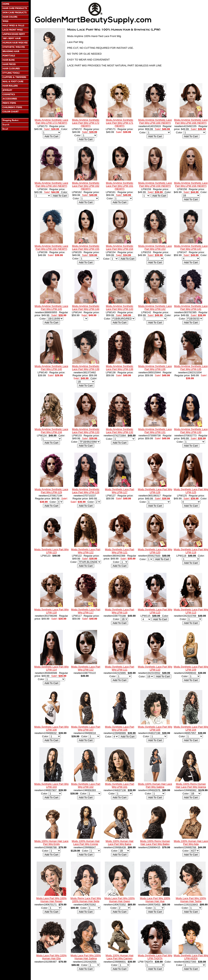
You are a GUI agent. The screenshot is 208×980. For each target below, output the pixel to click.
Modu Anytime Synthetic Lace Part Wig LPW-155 (86, 247)
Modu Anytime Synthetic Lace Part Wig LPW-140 (51, 368)
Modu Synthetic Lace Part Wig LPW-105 (155, 728)
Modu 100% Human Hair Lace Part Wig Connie (86, 843)
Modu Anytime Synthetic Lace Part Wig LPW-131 (155, 431)
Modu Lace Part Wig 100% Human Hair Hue (155, 900)
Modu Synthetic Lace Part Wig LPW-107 (86, 728)
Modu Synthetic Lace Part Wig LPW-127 (120, 491)
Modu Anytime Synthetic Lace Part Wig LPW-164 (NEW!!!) (51, 184)
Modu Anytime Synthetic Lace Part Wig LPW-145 (51, 308)
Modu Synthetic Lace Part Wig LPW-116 (120, 611)
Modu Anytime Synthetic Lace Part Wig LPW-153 (155, 247)
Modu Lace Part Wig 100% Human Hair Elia (51, 957)
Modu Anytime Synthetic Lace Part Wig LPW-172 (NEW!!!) (86, 123)
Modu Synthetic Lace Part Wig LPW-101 (120, 785)
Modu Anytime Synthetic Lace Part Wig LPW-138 (120, 368)
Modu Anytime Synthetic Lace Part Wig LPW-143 (120, 308)
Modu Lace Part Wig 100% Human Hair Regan (51, 900)
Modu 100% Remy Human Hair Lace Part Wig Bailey (155, 843)
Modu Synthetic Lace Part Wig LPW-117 (86, 611)
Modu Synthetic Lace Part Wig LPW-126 (155, 491)
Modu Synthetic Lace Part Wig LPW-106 (120, 728)
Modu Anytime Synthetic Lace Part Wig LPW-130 (191, 431)
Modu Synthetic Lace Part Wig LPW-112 (86, 668)
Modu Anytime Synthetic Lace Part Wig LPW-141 (191, 308)
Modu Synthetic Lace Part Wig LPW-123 (51, 551)
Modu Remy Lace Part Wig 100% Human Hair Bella (86, 900)
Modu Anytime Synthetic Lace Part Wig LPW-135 (191, 368)
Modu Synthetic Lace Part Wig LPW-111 (120, 668)
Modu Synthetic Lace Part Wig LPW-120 (155, 551)
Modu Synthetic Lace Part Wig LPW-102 (86, 785)
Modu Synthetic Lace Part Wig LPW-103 (51, 785)
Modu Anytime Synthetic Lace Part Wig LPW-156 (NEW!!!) (51, 247)
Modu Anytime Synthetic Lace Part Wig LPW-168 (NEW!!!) (191, 121)
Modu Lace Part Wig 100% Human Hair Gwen (120, 900)
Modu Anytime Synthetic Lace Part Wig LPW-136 (155, 368)
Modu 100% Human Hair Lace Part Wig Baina (119, 843)
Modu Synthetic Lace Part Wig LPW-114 (51, 668)
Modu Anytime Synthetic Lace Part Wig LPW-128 (86, 491)
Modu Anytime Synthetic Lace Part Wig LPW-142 (155, 308)
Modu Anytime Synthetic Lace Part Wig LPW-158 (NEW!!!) (191, 184)
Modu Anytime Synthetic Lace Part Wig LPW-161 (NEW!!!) (120, 186)
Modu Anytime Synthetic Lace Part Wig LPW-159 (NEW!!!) (155, 184)
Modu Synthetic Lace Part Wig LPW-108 (51, 728)
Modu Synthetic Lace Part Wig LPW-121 (120, 551)
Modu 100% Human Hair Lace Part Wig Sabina (155, 785)
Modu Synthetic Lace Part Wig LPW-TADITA (155, 957)
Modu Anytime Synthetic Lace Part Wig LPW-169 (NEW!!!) (155, 121)
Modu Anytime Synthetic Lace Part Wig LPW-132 (120, 431)
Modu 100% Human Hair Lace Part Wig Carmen (119, 957)
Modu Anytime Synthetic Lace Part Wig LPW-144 (86, 308)
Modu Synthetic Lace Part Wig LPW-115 (155, 611)
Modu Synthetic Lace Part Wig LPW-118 (51, 611)
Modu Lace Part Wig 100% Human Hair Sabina (86, 957)
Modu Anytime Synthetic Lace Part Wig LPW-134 (51, 431)
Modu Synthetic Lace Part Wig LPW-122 (86, 551)
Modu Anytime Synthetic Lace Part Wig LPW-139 (86, 368)
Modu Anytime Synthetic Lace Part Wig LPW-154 (120, 247)
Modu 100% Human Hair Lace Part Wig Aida (191, 843)
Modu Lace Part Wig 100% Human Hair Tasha (191, 900)
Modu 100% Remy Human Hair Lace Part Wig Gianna (191, 785)
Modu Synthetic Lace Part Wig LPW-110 (155, 668)
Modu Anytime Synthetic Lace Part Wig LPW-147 (191, 247)
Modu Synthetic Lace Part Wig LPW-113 (191, 611)
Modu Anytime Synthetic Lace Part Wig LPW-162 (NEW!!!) (86, 186)
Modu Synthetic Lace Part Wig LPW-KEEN (191, 957)
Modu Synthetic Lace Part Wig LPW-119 (191, 551)
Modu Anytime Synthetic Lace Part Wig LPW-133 (86, 431)
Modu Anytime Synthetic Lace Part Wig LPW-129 (51, 491)
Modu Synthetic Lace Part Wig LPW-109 (191, 668)
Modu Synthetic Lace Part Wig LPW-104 (191, 728)
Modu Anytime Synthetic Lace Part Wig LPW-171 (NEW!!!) (120, 123)
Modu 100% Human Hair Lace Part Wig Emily (51, 843)
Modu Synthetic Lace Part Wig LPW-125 (191, 491)
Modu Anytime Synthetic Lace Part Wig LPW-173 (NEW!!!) (51, 121)
